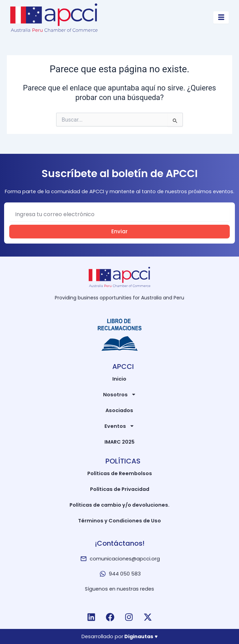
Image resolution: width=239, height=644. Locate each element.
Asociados (119, 410)
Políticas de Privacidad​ (120, 489)
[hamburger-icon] (221, 17)
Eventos (119, 426)
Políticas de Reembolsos (120, 473)
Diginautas (139, 636)
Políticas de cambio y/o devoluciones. (119, 505)
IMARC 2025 (119, 442)
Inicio (119, 379)
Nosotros (120, 394)
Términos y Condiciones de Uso (119, 521)
